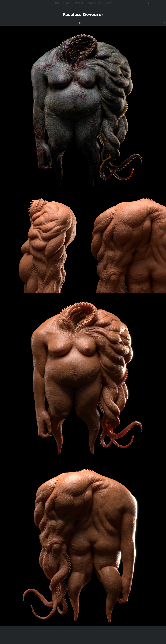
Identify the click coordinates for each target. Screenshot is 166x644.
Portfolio (78, 3)
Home (56, 3)
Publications (94, 3)
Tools (66, 3)
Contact (108, 3)
